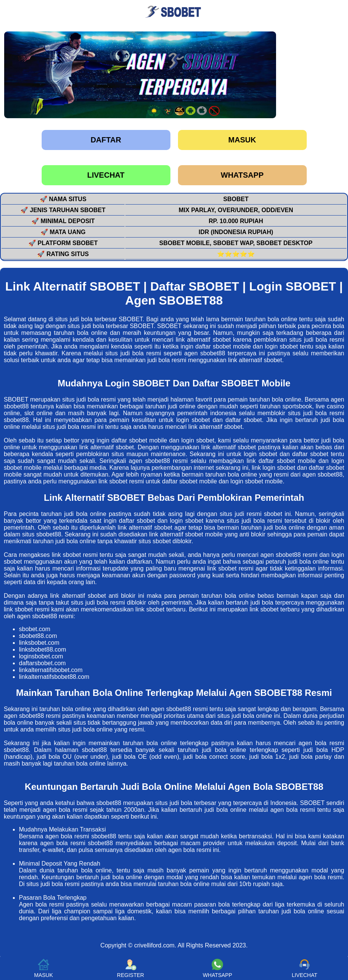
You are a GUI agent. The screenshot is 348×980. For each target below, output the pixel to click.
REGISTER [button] (131, 968)
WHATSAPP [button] (218, 968)
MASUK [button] (44, 968)
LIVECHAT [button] (304, 968)
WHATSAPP (242, 175)
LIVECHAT (106, 175)
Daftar (106, 140)
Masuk (242, 140)
